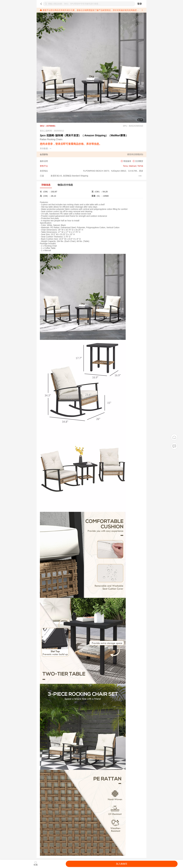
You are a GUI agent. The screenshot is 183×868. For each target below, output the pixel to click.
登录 (140, 4)
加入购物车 (122, 864)
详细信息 (46, 185)
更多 (141, 171)
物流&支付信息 (65, 185)
